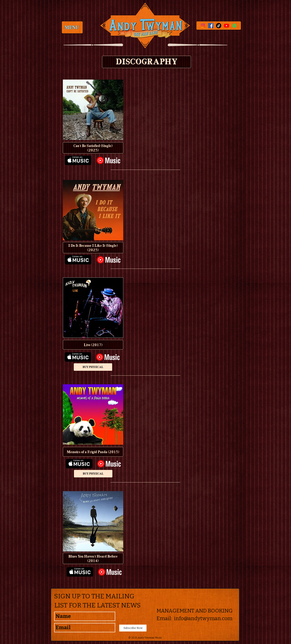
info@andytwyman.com (203, 618)
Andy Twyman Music (150, 638)
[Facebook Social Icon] (211, 26)
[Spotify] (234, 26)
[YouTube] (227, 26)
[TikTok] (219, 26)
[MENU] (72, 27)
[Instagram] (203, 26)
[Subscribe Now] (133, 628)
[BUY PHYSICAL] (93, 367)
